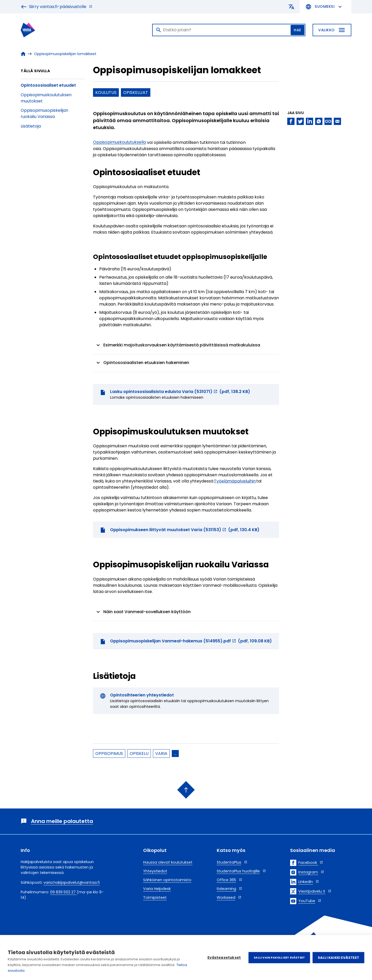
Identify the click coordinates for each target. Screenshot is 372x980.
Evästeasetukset (224, 958)
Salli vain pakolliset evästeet (279, 957)
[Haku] (229, 30)
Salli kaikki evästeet (338, 958)
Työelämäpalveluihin (235, 481)
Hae (297, 30)
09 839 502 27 (63, 892)
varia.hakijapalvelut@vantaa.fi (72, 882)
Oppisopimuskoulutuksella (119, 142)
